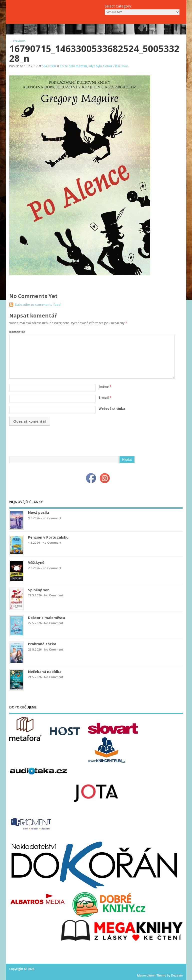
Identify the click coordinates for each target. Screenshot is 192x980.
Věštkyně (36, 562)
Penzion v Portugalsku (48, 537)
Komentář (17, 332)
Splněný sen (39, 590)
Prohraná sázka (42, 644)
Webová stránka (112, 409)
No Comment (52, 518)
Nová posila (38, 512)
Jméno (105, 387)
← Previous (17, 41)
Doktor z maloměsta (46, 618)
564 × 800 (49, 66)
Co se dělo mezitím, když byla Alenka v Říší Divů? (94, 66)
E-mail (105, 398)
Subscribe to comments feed (38, 305)
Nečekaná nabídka (45, 672)
